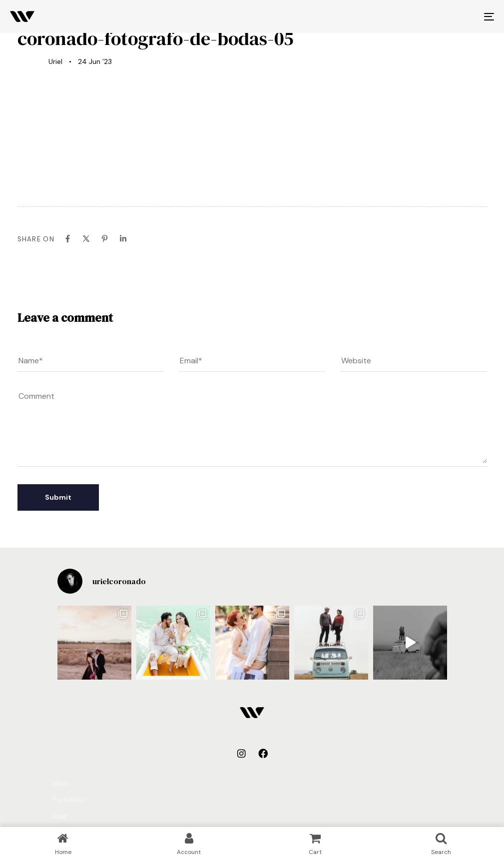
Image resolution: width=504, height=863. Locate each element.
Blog (59, 816)
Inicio (61, 783)
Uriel (55, 61)
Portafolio (69, 800)
